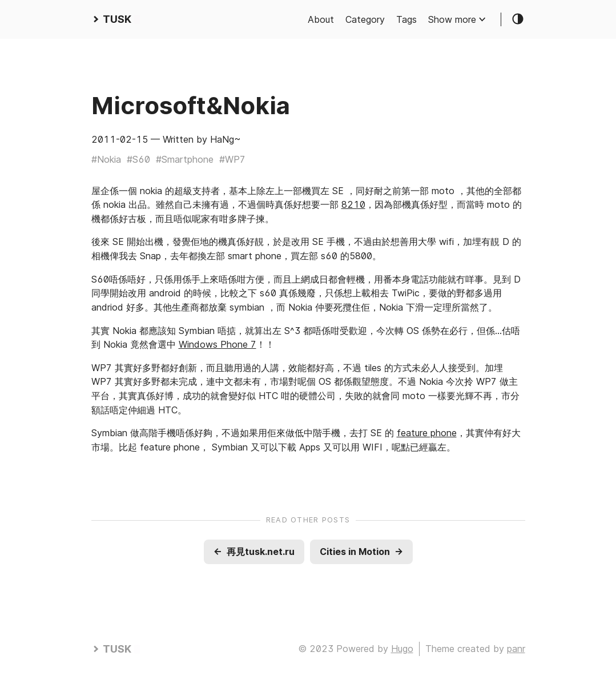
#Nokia (106, 159)
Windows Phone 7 (218, 344)
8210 (353, 204)
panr (516, 649)
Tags (406, 19)
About (321, 19)
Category (365, 19)
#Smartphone (185, 159)
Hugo (402, 649)
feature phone (427, 433)
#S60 (138, 159)
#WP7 (232, 159)
